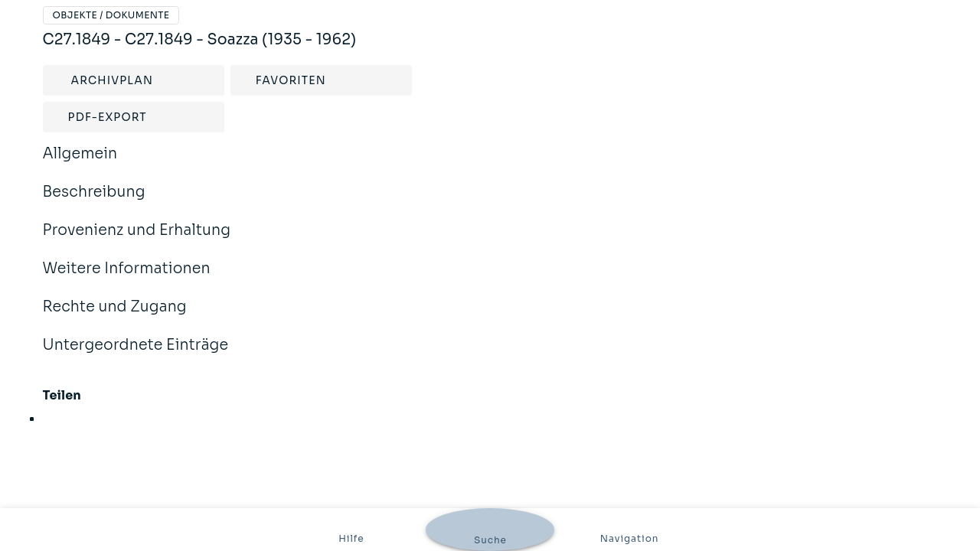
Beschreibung (94, 202)
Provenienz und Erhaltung (137, 240)
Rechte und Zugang (115, 317)
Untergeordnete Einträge (136, 355)
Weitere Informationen (127, 279)
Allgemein (80, 164)
